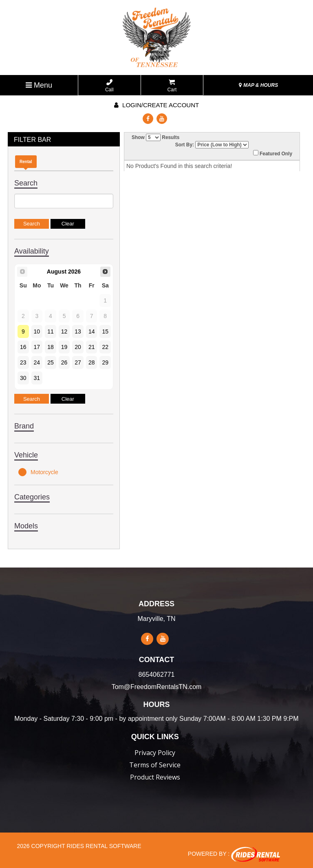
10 (37, 331)
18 (51, 347)
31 (37, 378)
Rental (26, 162)
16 (23, 347)
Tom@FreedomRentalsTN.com (157, 687)
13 (78, 331)
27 (78, 362)
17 (37, 347)
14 (92, 331)
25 (51, 362)
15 (105, 331)
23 (23, 362)
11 (51, 331)
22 (105, 347)
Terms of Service (155, 765)
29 (105, 362)
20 (78, 347)
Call (109, 86)
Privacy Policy (155, 753)
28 (92, 362)
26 (64, 362)
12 (64, 331)
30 (23, 378)
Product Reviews (155, 777)
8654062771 (157, 675)
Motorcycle (38, 472)
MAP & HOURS (258, 85)
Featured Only (273, 153)
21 (92, 347)
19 (64, 347)
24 (37, 362)
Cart (172, 86)
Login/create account (156, 105)
